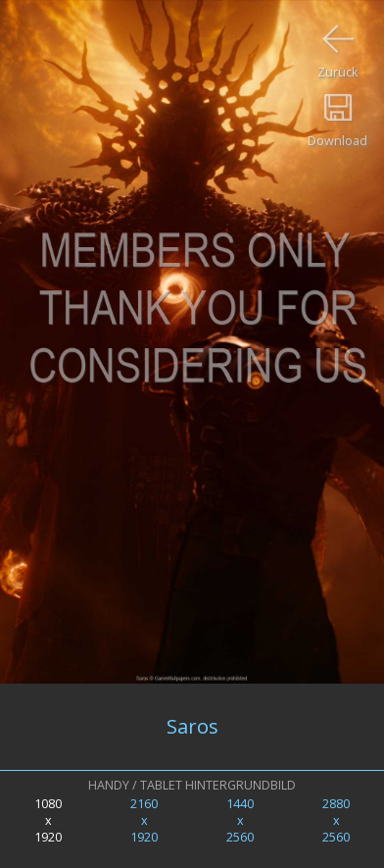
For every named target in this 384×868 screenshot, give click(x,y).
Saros (192, 726)
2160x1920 (144, 820)
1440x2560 (240, 820)
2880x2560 (336, 820)
